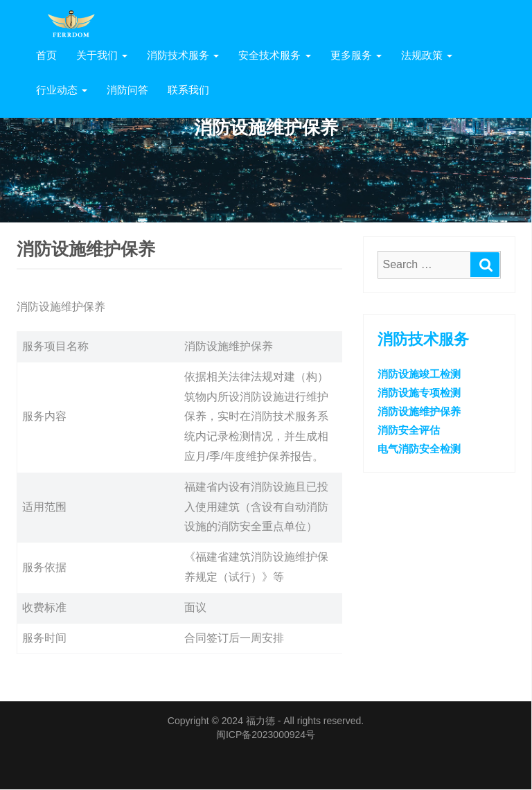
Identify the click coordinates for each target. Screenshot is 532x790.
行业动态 (62, 90)
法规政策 (427, 55)
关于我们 (102, 55)
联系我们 (188, 90)
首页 (46, 55)
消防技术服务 (183, 55)
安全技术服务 (274, 55)
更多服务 (356, 55)
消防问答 (127, 90)
